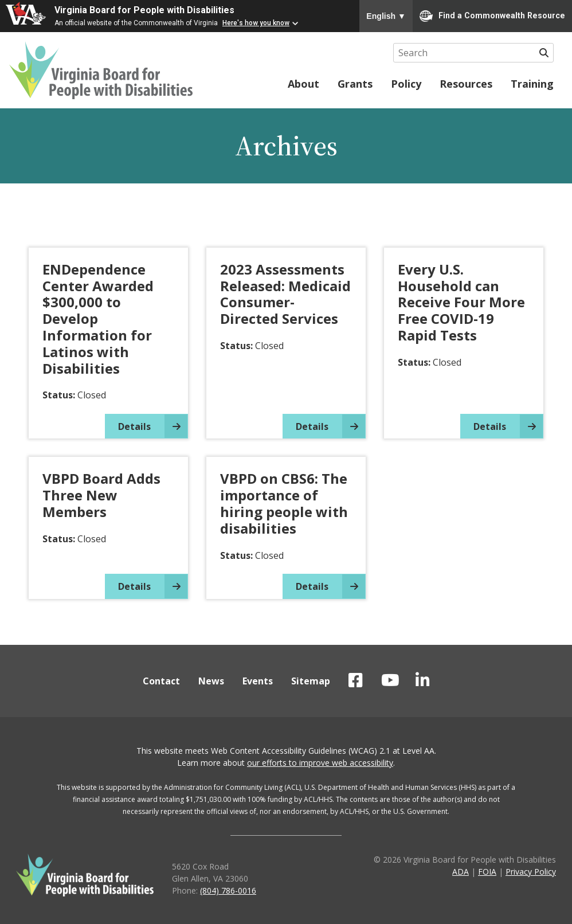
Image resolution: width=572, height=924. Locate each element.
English (386, 16)
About (303, 84)
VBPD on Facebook (356, 680)
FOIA (487, 872)
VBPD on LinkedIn (423, 680)
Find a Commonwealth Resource (492, 16)
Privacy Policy (531, 872)
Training (532, 84)
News (211, 681)
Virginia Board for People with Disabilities (144, 10)
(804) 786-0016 (228, 890)
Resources (466, 84)
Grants (355, 84)
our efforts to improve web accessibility (320, 763)
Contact (161, 681)
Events (258, 681)
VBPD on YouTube (390, 680)
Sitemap (311, 681)
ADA (461, 872)
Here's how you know (256, 23)
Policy (406, 84)
